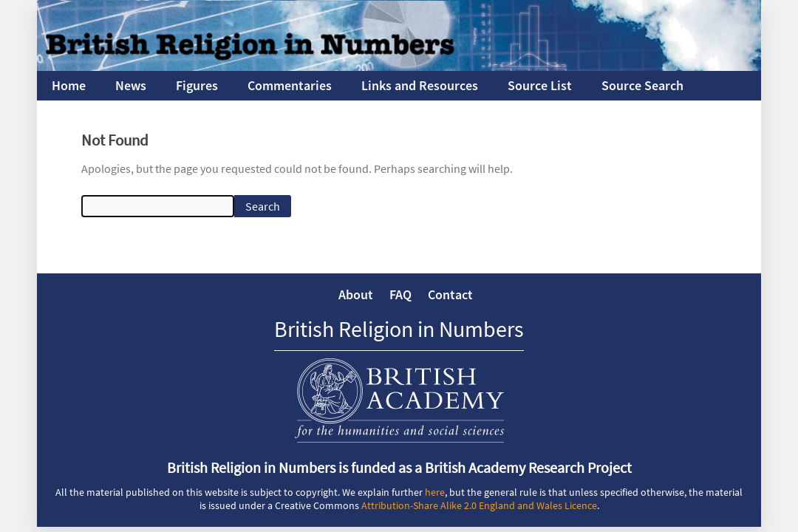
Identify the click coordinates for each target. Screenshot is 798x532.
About (356, 294)
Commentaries (290, 85)
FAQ (400, 294)
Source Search (642, 85)
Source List (540, 85)
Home (69, 85)
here (435, 492)
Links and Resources (420, 85)
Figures (197, 85)
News (131, 85)
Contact (450, 294)
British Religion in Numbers (399, 329)
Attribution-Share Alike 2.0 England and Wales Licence (479, 505)
